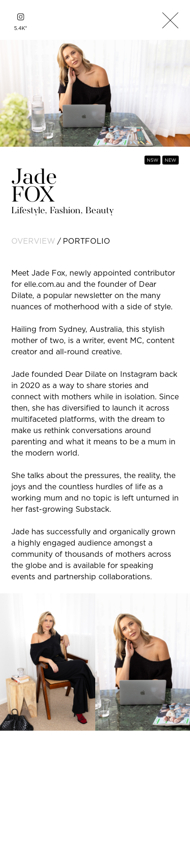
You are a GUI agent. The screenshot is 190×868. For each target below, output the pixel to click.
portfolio (87, 241)
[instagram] (21, 17)
